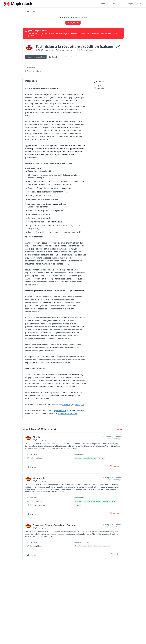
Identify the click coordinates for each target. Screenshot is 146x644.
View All (120, 429)
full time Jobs (36, 458)
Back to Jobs (30, 11)
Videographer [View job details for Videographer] (40, 478)
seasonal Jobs (36, 546)
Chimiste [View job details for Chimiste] (37, 437)
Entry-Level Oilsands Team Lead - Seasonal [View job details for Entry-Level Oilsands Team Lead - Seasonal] (54, 525)
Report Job (67, 57)
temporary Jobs (34, 71)
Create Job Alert (73, 23)
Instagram (80, 405)
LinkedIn (66, 405)
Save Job (54, 57)
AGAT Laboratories (46, 50)
